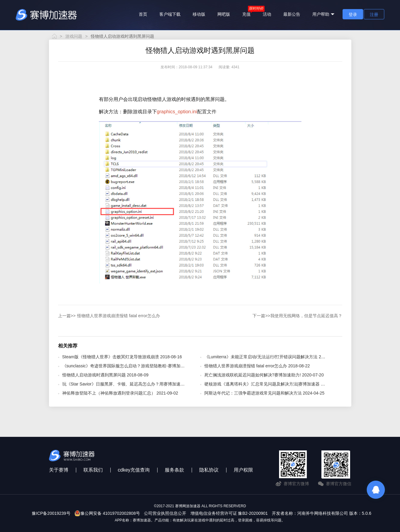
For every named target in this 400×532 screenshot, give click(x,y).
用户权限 (243, 470)
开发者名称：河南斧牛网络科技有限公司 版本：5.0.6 (322, 513)
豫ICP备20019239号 (51, 513)
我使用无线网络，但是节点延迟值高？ (297, 316)
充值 (246, 14)
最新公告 (292, 14)
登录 (353, 15)
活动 (267, 14)
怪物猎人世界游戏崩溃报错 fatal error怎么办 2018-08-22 (257, 366)
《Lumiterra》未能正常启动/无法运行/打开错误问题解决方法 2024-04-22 (272, 357)
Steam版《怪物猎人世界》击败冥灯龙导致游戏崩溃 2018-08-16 (122, 357)
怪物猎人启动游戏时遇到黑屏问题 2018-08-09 (106, 375)
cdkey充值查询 (134, 470)
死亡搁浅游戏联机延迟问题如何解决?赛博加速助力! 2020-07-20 (264, 375)
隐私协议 (209, 470)
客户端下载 (170, 14)
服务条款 (174, 470)
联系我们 (93, 470)
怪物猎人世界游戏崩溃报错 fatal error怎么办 (109, 316)
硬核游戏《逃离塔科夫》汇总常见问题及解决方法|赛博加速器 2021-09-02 (273, 384)
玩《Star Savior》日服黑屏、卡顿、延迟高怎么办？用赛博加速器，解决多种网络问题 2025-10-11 (154, 384)
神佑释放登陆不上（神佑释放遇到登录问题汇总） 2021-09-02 (120, 393)
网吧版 (224, 14)
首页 (143, 14)
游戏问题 (74, 36)
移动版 (199, 14)
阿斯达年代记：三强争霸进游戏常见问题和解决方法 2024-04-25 (265, 393)
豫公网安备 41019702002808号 (107, 513)
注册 (374, 15)
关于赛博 (59, 470)
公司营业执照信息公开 (165, 513)
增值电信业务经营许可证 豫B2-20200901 (229, 513)
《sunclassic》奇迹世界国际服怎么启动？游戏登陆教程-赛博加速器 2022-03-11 (137, 366)
